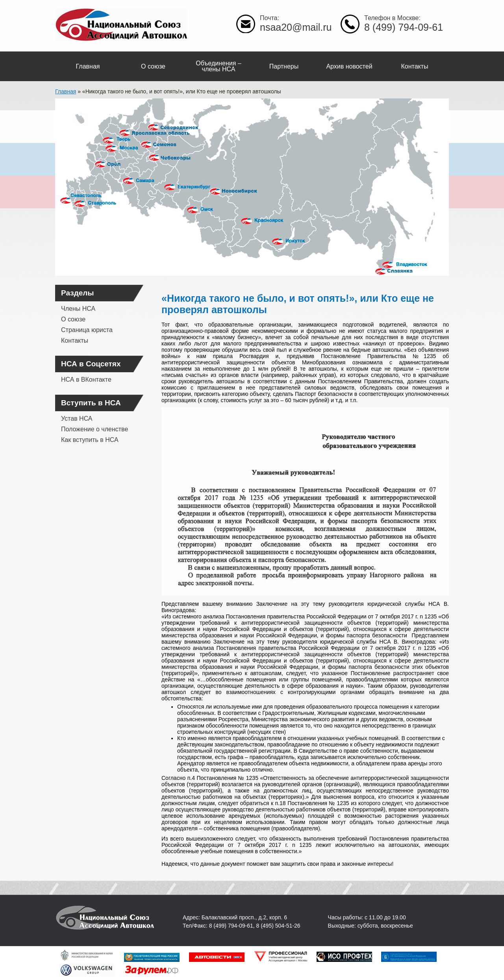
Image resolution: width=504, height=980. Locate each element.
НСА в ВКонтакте (86, 380)
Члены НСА (78, 309)
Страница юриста (87, 330)
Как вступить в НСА (90, 440)
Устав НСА (77, 419)
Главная (88, 66)
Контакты (414, 66)
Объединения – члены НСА (218, 66)
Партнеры (284, 66)
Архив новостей (349, 66)
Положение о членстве (94, 429)
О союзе (153, 66)
